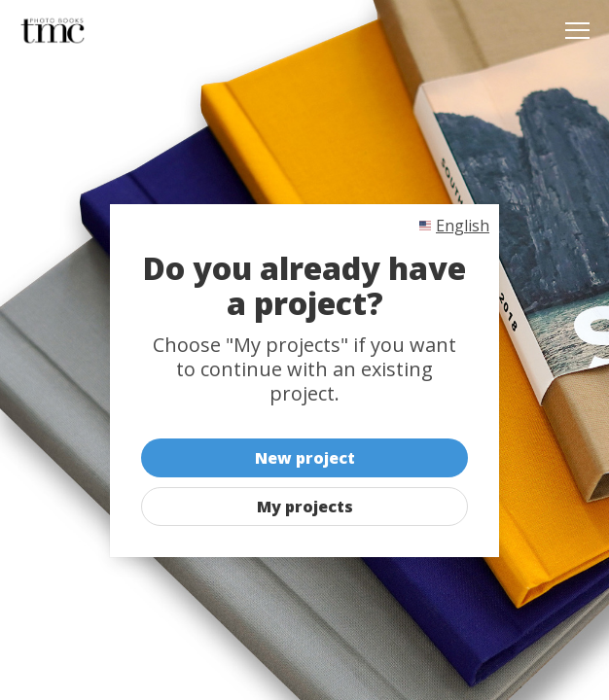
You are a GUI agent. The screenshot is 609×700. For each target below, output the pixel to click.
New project (305, 458)
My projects (305, 507)
